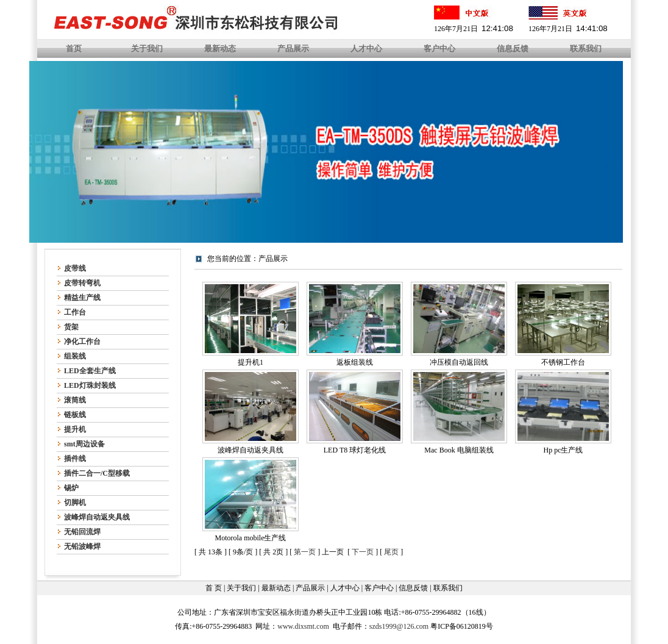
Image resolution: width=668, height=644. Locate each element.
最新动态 (220, 48)
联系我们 (586, 48)
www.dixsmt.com (303, 626)
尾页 (391, 552)
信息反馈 (513, 48)
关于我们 (147, 48)
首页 (74, 48)
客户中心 (439, 48)
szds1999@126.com (399, 626)
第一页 (305, 552)
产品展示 (293, 48)
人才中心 (366, 48)
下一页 (363, 552)
